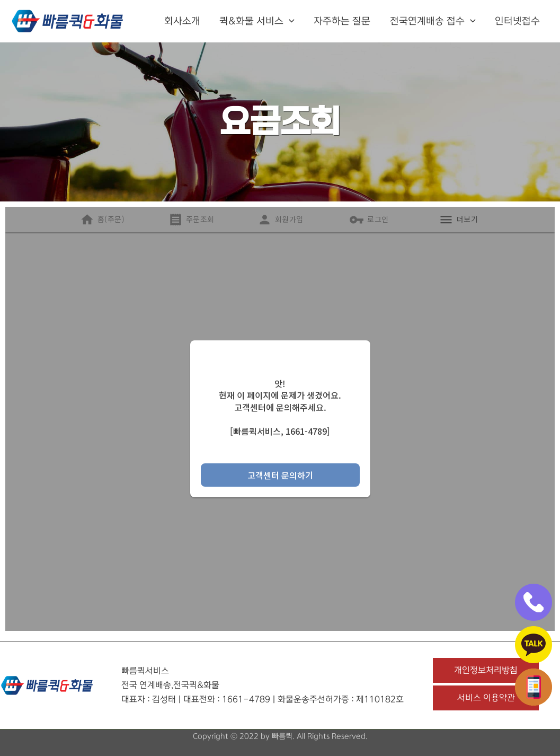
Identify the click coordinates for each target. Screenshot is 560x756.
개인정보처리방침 (486, 670)
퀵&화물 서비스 (257, 21)
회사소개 (183, 21)
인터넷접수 (517, 21)
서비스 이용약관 (486, 698)
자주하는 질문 (343, 21)
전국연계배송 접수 (433, 21)
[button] (290, 21)
